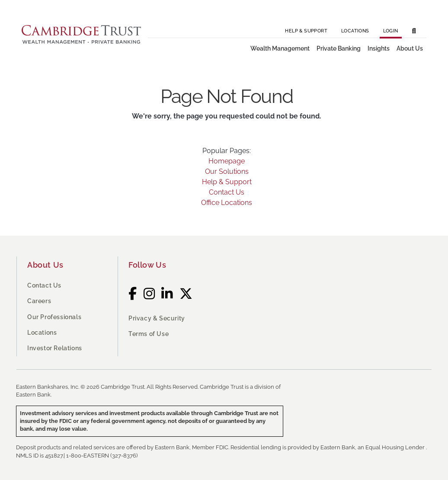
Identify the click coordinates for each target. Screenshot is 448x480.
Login (391, 31)
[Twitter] (186, 294)
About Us (45, 265)
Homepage (227, 161)
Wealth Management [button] (280, 48)
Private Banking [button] (339, 48)
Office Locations (227, 203)
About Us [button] (410, 48)
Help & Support (306, 31)
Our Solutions (227, 171)
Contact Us (227, 192)
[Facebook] (133, 294)
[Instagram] (149, 294)
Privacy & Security (157, 318)
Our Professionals (54, 317)
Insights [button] (379, 48)
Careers (39, 301)
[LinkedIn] (167, 294)
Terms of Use (149, 334)
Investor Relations (55, 348)
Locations (355, 31)
